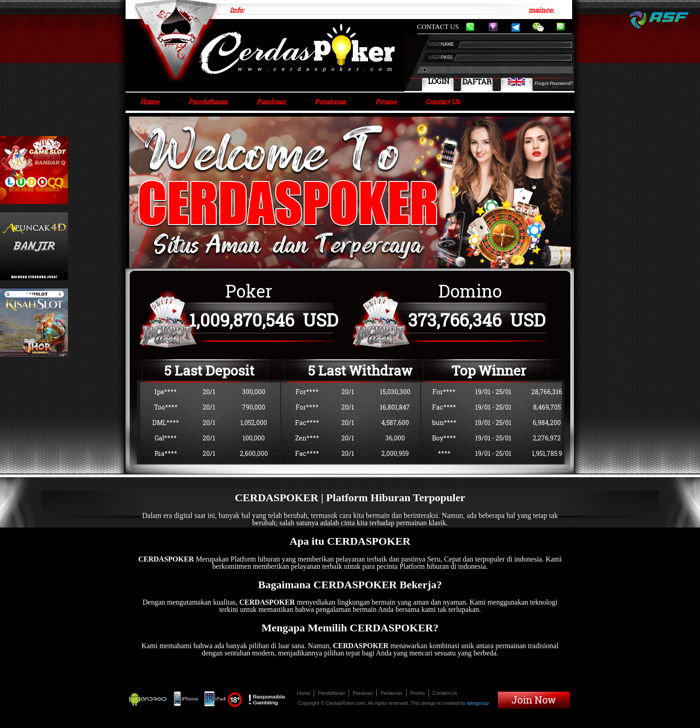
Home (150, 102)
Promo (386, 102)
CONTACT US (438, 27)
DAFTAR (477, 81)
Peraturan (331, 102)
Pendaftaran (208, 102)
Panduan (271, 102)
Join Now (534, 700)
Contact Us (443, 102)
